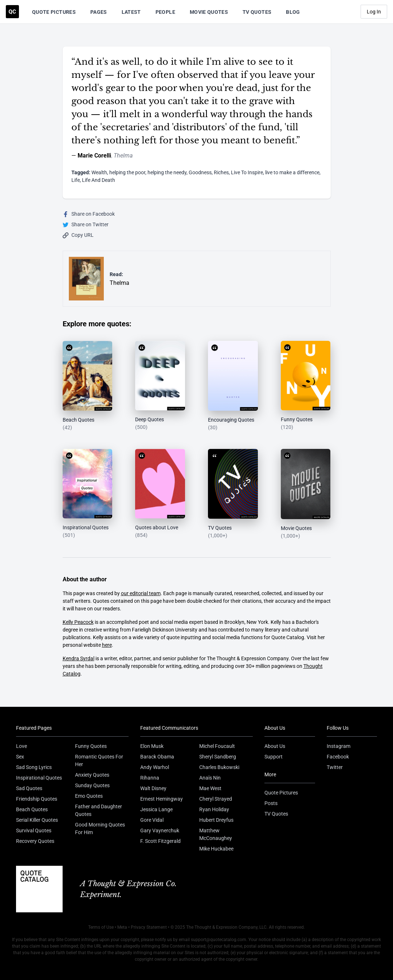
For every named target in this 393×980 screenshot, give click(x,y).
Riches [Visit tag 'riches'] (221, 172)
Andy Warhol (155, 767)
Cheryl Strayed (216, 799)
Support (274, 757)
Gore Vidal (152, 820)
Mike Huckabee (216, 849)
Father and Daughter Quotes (99, 810)
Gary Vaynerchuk (160, 830)
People (165, 12)
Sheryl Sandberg (218, 757)
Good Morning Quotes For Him (100, 828)
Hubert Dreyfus (216, 820)
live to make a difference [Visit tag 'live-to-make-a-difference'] (292, 172)
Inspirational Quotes (39, 778)
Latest (131, 12)
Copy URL (78, 235)
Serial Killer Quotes (37, 820)
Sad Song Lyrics (34, 767)
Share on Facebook (89, 214)
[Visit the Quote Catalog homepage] (12, 12)
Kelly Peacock (78, 622)
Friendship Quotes (37, 799)
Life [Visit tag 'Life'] (76, 180)
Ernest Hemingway (162, 799)
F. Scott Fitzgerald (160, 841)
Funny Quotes (91, 746)
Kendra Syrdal (78, 658)
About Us (275, 746)
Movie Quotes (209, 12)
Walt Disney (153, 788)
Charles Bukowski (219, 767)
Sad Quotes (29, 788)
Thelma (123, 156)
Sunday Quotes (92, 785)
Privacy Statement (149, 927)
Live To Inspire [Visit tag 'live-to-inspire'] (247, 172)
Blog (293, 12)
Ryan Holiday (214, 809)
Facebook (338, 757)
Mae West (210, 788)
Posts (271, 803)
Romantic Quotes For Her (99, 760)
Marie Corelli (94, 156)
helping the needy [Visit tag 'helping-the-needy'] (167, 172)
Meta (122, 927)
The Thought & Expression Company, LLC (226, 927)
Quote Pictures (54, 12)
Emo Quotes (89, 796)
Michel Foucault (217, 746)
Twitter (335, 767)
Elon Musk (152, 746)
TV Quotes (257, 12)
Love (21, 746)
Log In (374, 12)
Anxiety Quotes (92, 775)
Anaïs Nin (210, 778)
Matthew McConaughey (216, 834)
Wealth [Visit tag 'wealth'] (99, 172)
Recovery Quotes (35, 841)
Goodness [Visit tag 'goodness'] (200, 172)
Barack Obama (157, 757)
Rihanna (150, 778)
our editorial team (141, 593)
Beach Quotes (32, 809)
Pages (99, 12)
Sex (20, 757)
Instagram (339, 746)
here (107, 645)
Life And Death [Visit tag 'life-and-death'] (99, 180)
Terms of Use (101, 927)
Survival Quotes (34, 830)
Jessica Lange (156, 809)
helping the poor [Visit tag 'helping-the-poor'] (127, 172)
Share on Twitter (86, 225)
